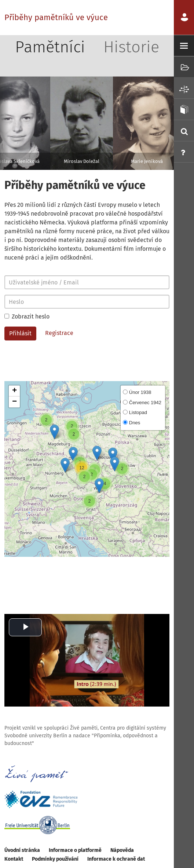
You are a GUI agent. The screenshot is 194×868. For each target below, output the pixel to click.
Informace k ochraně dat (116, 859)
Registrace (59, 333)
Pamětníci (50, 47)
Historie (131, 47)
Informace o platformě (75, 850)
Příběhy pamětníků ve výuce (56, 17)
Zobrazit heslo (27, 316)
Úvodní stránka (22, 850)
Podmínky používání (55, 859)
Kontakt (14, 859)
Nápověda (122, 850)
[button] (99, 486)
